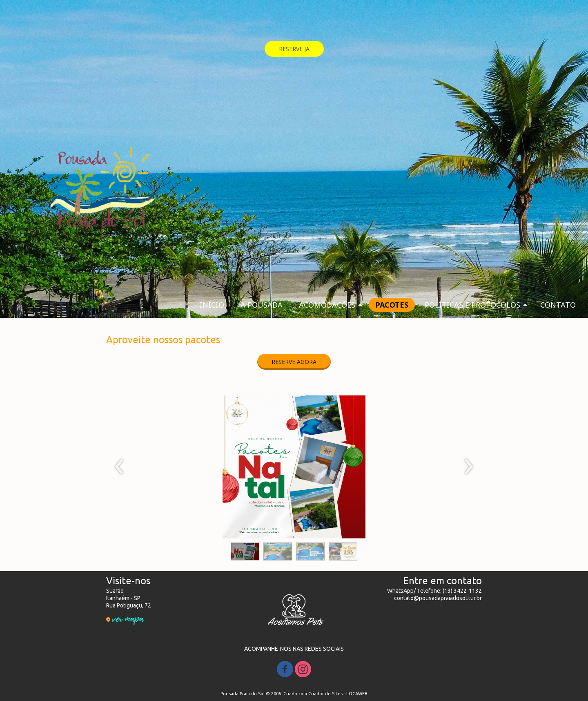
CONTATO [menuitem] (558, 305)
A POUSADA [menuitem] (262, 305)
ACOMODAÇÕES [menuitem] (327, 305)
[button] (294, 49)
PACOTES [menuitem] (392, 305)
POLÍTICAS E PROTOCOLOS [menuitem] (472, 305)
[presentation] (119, 467)
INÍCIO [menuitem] (212, 305)
